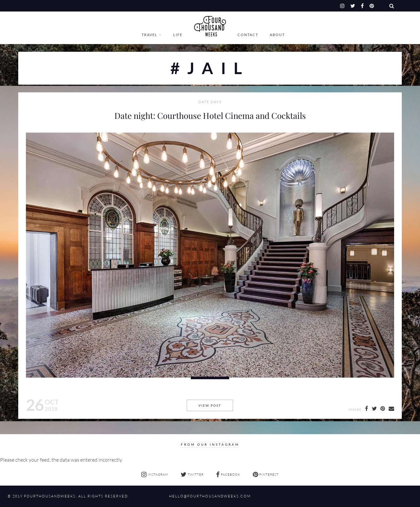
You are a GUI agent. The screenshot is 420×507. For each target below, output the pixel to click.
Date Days (210, 102)
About (277, 35)
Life (178, 35)
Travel (150, 35)
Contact (248, 35)
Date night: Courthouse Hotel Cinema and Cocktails (210, 115)
